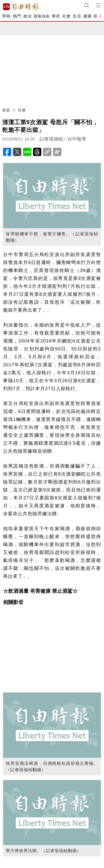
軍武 (56, 16)
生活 (77, 16)
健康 (87, 16)
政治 (27, 16)
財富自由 (42, 16)
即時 (6, 16)
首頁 (6, 110)
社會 (66, 16)
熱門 (17, 16)
